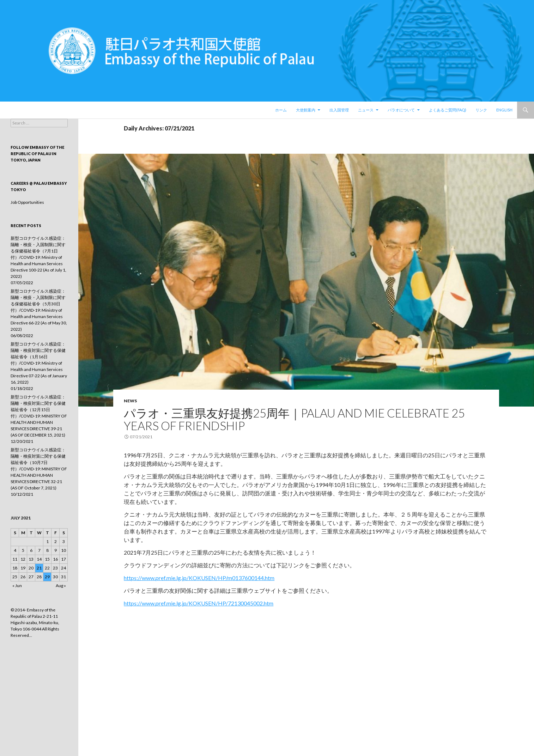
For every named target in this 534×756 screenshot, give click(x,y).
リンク (481, 110)
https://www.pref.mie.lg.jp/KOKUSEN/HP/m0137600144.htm (199, 578)
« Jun (17, 586)
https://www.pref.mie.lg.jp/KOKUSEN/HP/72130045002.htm (199, 603)
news (130, 401)
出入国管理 (339, 110)
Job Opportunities (27, 202)
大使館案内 (306, 110)
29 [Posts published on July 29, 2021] (47, 577)
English (504, 110)
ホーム (281, 110)
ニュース (366, 110)
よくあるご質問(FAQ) (448, 110)
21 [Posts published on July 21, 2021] (39, 568)
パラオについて (401, 110)
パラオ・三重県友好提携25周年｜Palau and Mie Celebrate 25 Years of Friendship (294, 419)
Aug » (61, 586)
